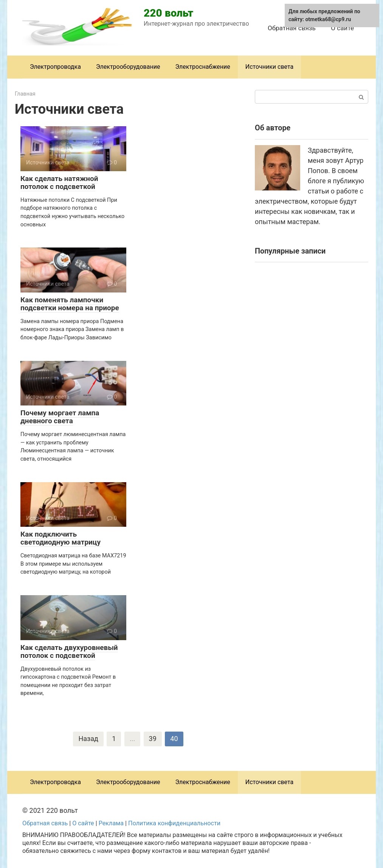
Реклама (111, 823)
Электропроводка (55, 67)
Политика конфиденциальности (174, 823)
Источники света (270, 67)
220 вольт (168, 13)
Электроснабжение (202, 67)
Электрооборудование (128, 67)
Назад (88, 739)
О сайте (342, 28)
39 (153, 739)
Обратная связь (292, 28)
